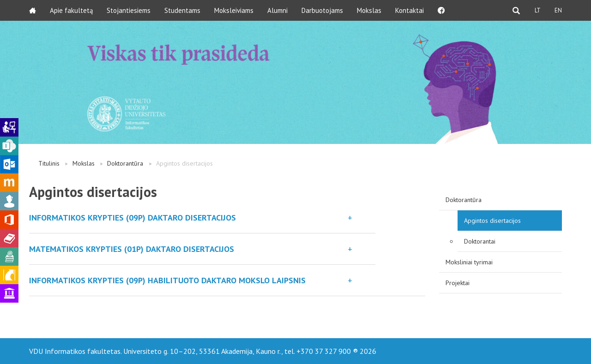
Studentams (182, 10)
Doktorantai (480, 241)
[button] (202, 218)
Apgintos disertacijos (492, 221)
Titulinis (49, 163)
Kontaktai (410, 10)
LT (538, 10)
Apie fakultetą (71, 10)
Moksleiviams (234, 10)
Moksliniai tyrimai (469, 262)
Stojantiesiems (129, 10)
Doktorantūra (125, 163)
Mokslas (369, 10)
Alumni (277, 10)
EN (558, 10)
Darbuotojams (322, 10)
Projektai (458, 283)
